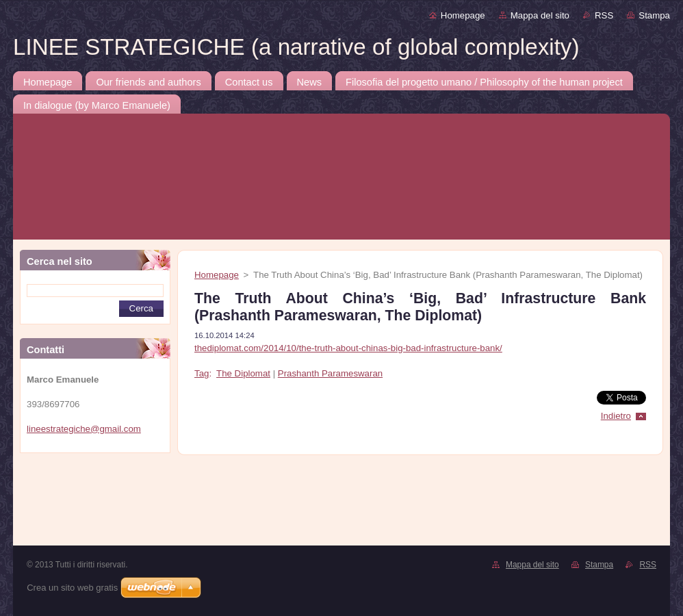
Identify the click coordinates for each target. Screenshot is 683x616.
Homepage (463, 15)
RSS (604, 15)
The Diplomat (243, 373)
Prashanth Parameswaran (330, 373)
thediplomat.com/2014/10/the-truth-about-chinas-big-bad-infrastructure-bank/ (348, 348)
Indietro (616, 416)
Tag (202, 373)
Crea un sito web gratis (72, 588)
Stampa (654, 15)
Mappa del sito (540, 15)
